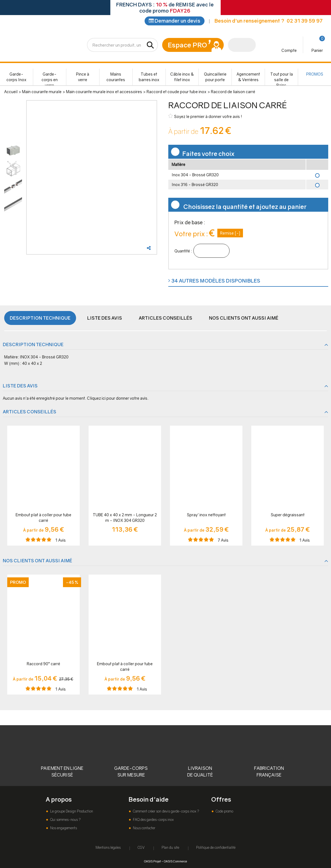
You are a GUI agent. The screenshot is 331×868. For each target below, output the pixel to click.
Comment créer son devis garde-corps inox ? (165, 811)
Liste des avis (105, 319)
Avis (61, 541)
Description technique (40, 319)
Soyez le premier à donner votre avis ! (205, 117)
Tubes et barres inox (149, 78)
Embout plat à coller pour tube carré (43, 519)
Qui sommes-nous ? (65, 820)
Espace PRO (187, 46)
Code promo (224, 811)
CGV (141, 847)
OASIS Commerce (175, 861)
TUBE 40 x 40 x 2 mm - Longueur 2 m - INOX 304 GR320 (125, 519)
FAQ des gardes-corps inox (153, 820)
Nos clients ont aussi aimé (244, 319)
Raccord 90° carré (43, 665)
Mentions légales (108, 847)
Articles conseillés (165, 319)
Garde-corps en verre (50, 80)
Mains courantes (116, 78)
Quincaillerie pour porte (215, 78)
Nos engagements (63, 828)
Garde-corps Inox (16, 78)
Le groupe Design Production (71, 811)
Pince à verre (83, 78)
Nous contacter (144, 828)
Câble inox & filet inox (182, 78)
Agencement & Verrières (248, 78)
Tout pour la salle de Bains (282, 80)
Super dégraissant (288, 516)
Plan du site (170, 847)
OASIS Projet (152, 861)
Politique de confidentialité (216, 847)
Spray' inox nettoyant (206, 516)
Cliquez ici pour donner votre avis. (118, 399)
